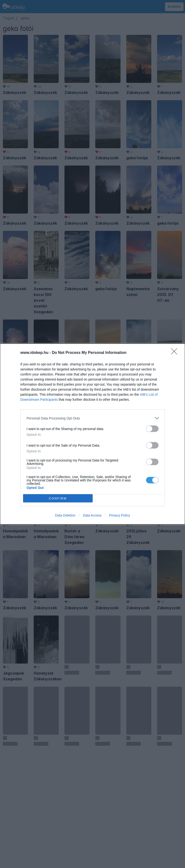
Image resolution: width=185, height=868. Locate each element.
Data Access (92, 515)
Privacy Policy (119, 515)
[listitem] (93, 418)
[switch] (152, 429)
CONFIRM (58, 498)
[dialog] (92, 434)
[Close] (176, 353)
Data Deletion (65, 515)
